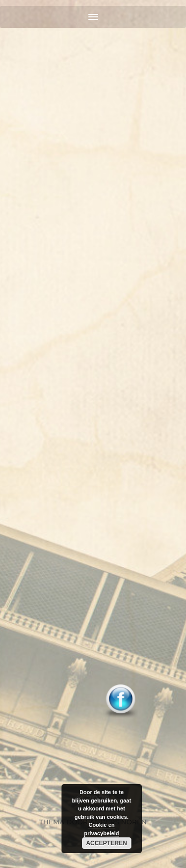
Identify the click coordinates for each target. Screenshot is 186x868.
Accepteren (106, 843)
